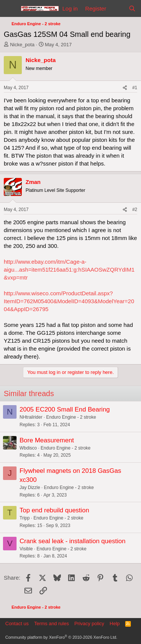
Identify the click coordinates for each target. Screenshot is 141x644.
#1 (135, 88)
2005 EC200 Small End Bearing (65, 409)
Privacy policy (89, 623)
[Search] (132, 8)
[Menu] (10, 9)
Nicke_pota (22, 45)
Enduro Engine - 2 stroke (71, 417)
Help (115, 623)
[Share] (125, 88)
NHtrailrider (31, 417)
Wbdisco (28, 448)
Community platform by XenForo (61, 637)
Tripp (25, 518)
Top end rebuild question (54, 510)
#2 (135, 210)
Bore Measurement (47, 440)
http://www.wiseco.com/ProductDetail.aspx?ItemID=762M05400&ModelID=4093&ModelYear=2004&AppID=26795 (69, 301)
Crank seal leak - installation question (73, 541)
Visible (26, 549)
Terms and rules (52, 623)
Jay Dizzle (30, 488)
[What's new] (117, 8)
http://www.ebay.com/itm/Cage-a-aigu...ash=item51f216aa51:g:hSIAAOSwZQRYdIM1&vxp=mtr (69, 270)
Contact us (17, 623)
